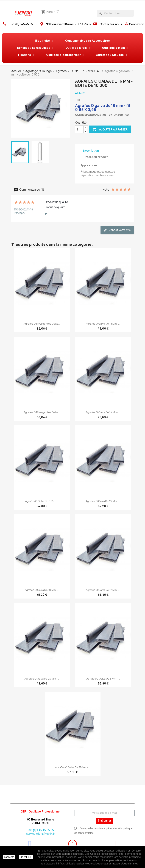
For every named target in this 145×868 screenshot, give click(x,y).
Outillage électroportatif (65, 55)
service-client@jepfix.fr (41, 834)
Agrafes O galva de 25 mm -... (73, 767)
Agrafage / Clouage (111, 55)
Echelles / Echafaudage (35, 48)
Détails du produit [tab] (96, 157)
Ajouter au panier (110, 129)
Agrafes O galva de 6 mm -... (42, 501)
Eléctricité (44, 41)
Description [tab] (91, 151)
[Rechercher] (115, 13)
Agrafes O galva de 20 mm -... (42, 679)
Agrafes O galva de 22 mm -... (103, 501)
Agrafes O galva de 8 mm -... (103, 679)
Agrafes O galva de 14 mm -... (103, 412)
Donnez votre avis (117, 230)
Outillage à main (115, 48)
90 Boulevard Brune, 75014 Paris (68, 24)
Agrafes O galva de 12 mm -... (103, 590)
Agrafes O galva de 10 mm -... (42, 590)
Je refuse (26, 857)
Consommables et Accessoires (88, 41)
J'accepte (9, 857)
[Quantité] (79, 129)
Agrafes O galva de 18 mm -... (103, 324)
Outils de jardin (78, 48)
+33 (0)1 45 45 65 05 (23, 24)
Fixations (26, 55)
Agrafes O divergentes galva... (42, 324)
